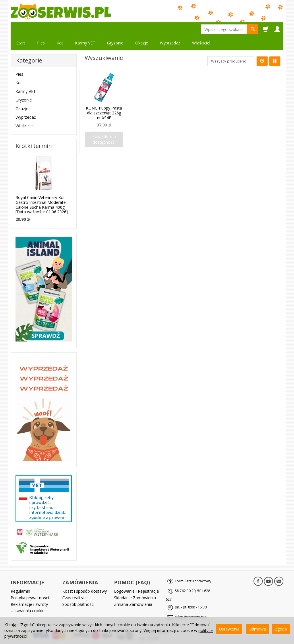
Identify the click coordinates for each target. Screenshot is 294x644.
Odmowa (257, 629)
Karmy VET (85, 29)
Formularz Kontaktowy (193, 567)
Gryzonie (115, 29)
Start (21, 29)
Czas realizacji (75, 584)
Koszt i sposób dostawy (85, 577)
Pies (41, 29)
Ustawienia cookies (29, 597)
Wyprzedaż (26, 103)
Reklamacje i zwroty (29, 591)
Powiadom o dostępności (104, 125)
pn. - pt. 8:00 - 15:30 (191, 593)
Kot (60, 29)
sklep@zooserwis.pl (191, 603)
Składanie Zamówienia (135, 584)
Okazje (142, 29)
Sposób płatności (78, 591)
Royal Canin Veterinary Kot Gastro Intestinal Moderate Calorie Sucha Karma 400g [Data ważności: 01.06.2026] (42, 191)
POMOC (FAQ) (132, 569)
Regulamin (20, 577)
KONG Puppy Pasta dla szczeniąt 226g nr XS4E (104, 99)
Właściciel (25, 112)
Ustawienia (229, 629)
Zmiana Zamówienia (133, 591)
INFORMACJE (27, 569)
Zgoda (281, 629)
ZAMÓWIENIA (80, 569)
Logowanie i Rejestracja (136, 577)
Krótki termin (34, 132)
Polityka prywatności (30, 584)
